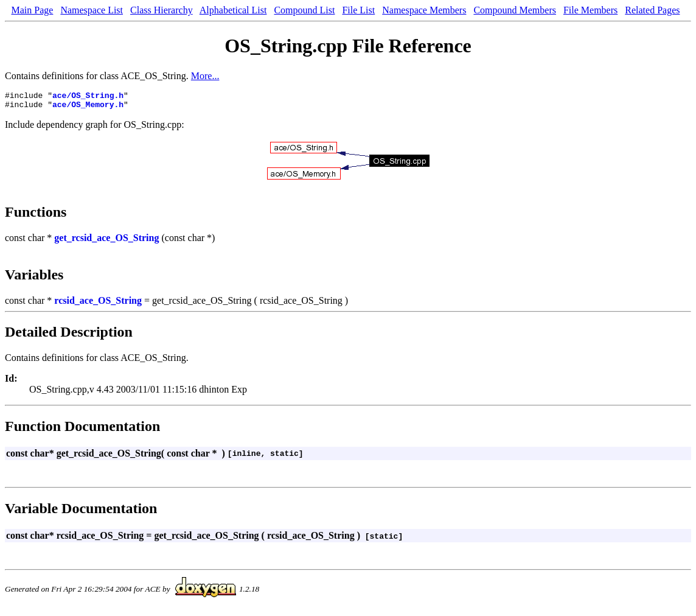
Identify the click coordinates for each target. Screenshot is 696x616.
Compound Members (515, 10)
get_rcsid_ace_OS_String (106, 241)
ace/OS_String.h (88, 97)
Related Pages (652, 10)
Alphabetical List (233, 10)
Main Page (33, 10)
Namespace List (92, 10)
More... (205, 76)
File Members (590, 10)
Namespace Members (424, 10)
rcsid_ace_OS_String (98, 304)
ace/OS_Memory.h (88, 108)
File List (358, 10)
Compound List (304, 10)
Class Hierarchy (162, 10)
